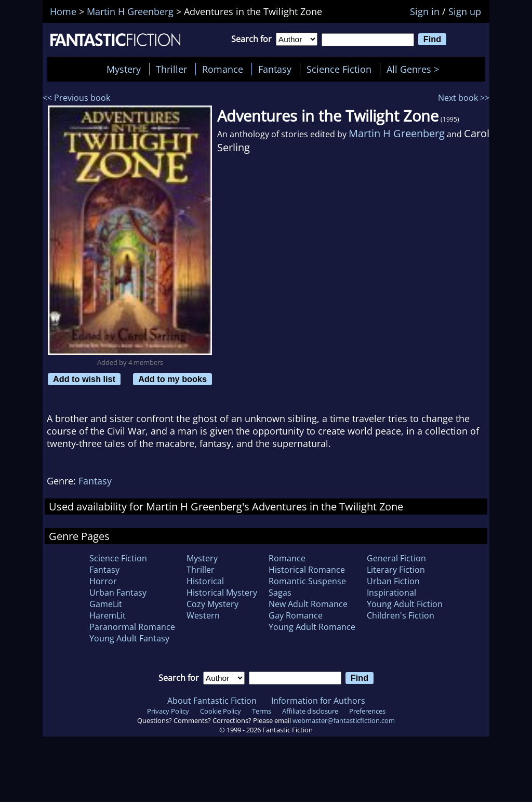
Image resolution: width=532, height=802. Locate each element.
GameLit (106, 604)
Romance (223, 69)
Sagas (280, 593)
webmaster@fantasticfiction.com (344, 720)
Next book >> (464, 98)
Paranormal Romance (132, 627)
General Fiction (396, 558)
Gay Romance (296, 615)
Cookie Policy (221, 711)
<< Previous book (76, 98)
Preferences (367, 711)
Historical (205, 581)
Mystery (124, 69)
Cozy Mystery (212, 604)
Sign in (425, 11)
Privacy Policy (168, 711)
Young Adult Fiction (405, 604)
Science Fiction (339, 69)
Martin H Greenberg (397, 133)
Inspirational (391, 593)
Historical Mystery (222, 593)
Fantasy (275, 69)
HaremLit (108, 615)
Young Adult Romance (312, 627)
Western (203, 615)
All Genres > (415, 69)
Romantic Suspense (307, 581)
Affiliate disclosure (310, 711)
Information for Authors (318, 701)
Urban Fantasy (118, 593)
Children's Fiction (401, 615)
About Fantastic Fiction (212, 701)
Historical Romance (307, 570)
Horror (103, 581)
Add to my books (172, 379)
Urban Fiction (393, 581)
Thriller (171, 69)
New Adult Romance (308, 604)
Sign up (465, 11)
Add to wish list (84, 379)
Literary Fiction (396, 570)
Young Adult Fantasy (129, 638)
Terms (262, 711)
